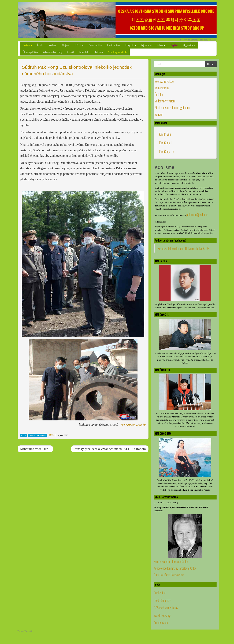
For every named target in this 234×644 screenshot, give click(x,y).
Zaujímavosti (95, 45)
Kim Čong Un (167, 152)
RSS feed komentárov (166, 608)
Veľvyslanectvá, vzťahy (53, 52)
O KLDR (79, 45)
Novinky (28, 45)
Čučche (40, 45)
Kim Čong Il (166, 143)
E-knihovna (98, 52)
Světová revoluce (164, 81)
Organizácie (190, 45)
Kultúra (161, 45)
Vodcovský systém (165, 101)
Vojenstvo (146, 45)
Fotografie (131, 45)
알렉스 (52, 435)
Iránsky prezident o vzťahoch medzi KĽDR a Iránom (110, 449)
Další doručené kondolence (169, 575)
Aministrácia (161, 622)
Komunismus (162, 88)
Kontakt (71, 52)
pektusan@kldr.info (197, 215)
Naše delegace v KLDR (118, 52)
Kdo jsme (66, 45)
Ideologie (53, 45)
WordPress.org (162, 615)
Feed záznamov (162, 600)
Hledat (211, 64)
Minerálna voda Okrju (35, 449)
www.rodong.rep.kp (133, 425)
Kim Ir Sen (165, 134)
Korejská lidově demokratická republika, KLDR (184, 248)
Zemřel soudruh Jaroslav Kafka (171, 562)
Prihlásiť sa (160, 593)
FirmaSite (29, 631)
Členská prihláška (30, 52)
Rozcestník (84, 52)
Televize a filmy (113, 45)
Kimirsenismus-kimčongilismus (172, 108)
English (174, 45)
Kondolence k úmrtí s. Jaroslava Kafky (175, 568)
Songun (159, 114)
